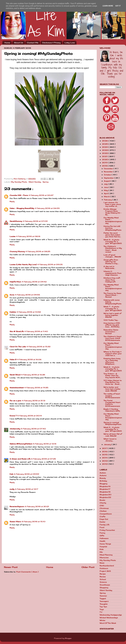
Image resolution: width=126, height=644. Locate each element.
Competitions (106, 514)
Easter (103, 522)
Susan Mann (15, 522)
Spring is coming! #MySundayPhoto (112, 423)
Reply (12, 201)
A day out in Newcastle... (109, 267)
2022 (105, 153)
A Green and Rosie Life (20, 459)
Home (7, 43)
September (109, 178)
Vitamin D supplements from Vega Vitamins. (112, 273)
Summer (103, 596)
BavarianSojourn (17, 506)
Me (101, 552)
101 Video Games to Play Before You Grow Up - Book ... (113, 382)
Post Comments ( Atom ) (27, 572)
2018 (105, 166)
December (109, 169)
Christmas (104, 508)
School (103, 579)
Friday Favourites (107, 530)
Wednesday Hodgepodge (111, 615)
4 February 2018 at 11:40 (36, 331)
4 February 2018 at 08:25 (38, 251)
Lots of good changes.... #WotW (112, 256)
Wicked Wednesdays (109, 618)
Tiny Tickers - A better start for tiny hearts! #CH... (112, 376)
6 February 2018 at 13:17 (27, 489)
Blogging (103, 484)
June (106, 187)
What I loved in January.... (110, 440)
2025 (105, 144)
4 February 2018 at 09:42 (34, 282)
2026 (105, 141)
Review (103, 577)
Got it (118, 6)
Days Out (104, 519)
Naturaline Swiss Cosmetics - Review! (111, 332)
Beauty (103, 478)
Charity (103, 503)
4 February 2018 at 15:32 (38, 347)
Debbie (13, 312)
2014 (105, 458)
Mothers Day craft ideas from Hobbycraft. (112, 280)
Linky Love (70, 43)
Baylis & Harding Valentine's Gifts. (112, 410)
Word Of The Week (108, 623)
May (106, 190)
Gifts (102, 536)
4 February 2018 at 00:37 (41, 195)
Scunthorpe (105, 585)
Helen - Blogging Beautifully (22, 208)
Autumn (103, 475)
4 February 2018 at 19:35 (36, 388)
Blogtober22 (105, 497)
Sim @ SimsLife (17, 331)
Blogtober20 (105, 495)
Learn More (108, 6)
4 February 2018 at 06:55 (47, 208)
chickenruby (15, 429)
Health (102, 541)
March (107, 197)
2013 (105, 461)
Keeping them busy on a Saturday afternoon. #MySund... (112, 361)
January (108, 444)
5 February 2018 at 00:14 (30, 416)
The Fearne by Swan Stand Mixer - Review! (112, 295)
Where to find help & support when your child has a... (113, 354)
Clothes (103, 511)
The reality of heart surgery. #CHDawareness (112, 396)
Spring (45, 182)
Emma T (13, 416)
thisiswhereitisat (17, 388)
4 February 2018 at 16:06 (29, 360)
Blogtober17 (105, 489)
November (109, 172)
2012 (105, 464)
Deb (11, 474)
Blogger (68, 638)
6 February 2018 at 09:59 (27, 474)
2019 (105, 163)
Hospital (103, 547)
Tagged (103, 599)
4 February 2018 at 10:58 (29, 312)
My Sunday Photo (19, 182)
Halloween (104, 538)
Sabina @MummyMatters (21, 444)
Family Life (105, 525)
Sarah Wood (15, 375)
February (108, 200)
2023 (105, 150)
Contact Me (33, 43)
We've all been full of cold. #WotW (113, 435)
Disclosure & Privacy (51, 43)
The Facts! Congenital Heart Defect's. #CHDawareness (112, 403)
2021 (105, 156)
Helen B (13, 360)
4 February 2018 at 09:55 (27, 295)
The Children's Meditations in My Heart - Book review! (113, 249)
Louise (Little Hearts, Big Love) (23, 264)
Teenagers (104, 601)
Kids (102, 549)
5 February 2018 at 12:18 (45, 444)
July (106, 184)
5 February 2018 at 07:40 (33, 429)
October (108, 175)
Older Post (88, 567)
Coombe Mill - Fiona (19, 195)
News (102, 563)
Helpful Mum (15, 282)
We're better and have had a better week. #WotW (112, 389)
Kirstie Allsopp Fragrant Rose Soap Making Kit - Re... (112, 212)
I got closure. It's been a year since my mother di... (112, 204)
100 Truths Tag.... (111, 320)
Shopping (104, 588)
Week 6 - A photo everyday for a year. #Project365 (113, 369)
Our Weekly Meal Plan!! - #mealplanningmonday (113, 220)
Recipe (103, 574)
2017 (105, 448)
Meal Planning (106, 555)
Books (102, 500)
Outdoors (104, 568)
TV (101, 612)
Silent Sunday (35, 182)
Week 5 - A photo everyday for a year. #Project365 (113, 429)
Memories (104, 558)
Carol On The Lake (18, 347)
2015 (105, 455)
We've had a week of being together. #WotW (112, 315)
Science (103, 582)
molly (12, 489)
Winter (103, 620)
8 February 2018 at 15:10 (34, 522)
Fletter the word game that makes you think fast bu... (112, 235)
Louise (13, 236)
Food (102, 527)
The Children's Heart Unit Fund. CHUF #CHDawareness (112, 338)
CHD (102, 506)
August (107, 181)
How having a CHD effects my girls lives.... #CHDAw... (112, 325)
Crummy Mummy (17, 251)
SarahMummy (16, 221)
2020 (105, 160)
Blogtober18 (105, 492)
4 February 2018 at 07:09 (35, 221)
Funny (102, 533)
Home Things (105, 544)
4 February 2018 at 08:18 (28, 236)
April (106, 193)
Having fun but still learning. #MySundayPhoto (112, 228)
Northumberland (107, 566)
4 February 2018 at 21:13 (34, 401)
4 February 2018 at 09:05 (50, 264)
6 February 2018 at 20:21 (37, 506)
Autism (103, 473)
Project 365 (105, 571)
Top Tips (103, 607)
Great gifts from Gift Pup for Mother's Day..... (111, 262)
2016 (105, 452)
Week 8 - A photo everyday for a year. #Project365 (113, 242)
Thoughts (104, 604)
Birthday (103, 481)
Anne (12, 295)
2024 (105, 147)
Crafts (103, 517)
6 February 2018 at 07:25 (44, 459)
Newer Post (11, 567)
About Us (18, 43)
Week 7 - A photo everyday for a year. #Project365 (113, 308)
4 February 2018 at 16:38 (33, 375)
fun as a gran (15, 401)
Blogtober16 (105, 486)
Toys (102, 609)
